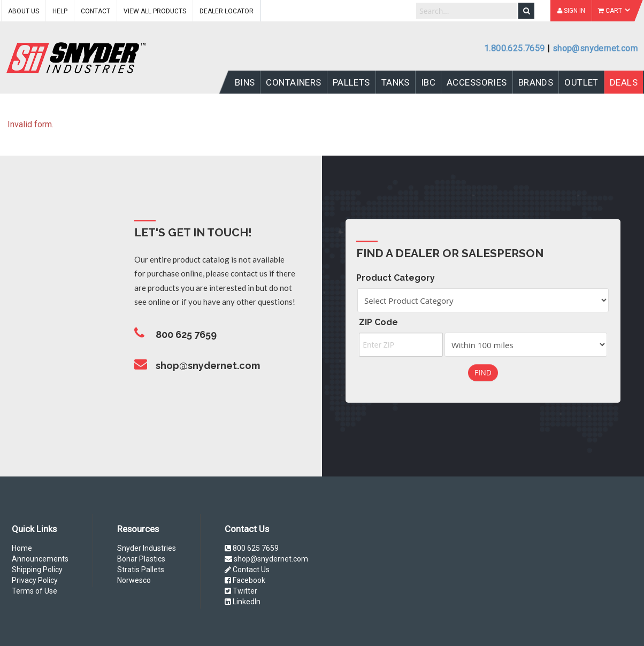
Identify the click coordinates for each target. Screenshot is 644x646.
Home (22, 548)
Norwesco (134, 580)
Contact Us (247, 570)
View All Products (155, 11)
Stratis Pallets (141, 570)
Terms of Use (34, 591)
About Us (24, 11)
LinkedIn (243, 602)
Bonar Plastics (141, 559)
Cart (614, 11)
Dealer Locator (227, 11)
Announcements (40, 559)
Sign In (571, 11)
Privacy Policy (35, 580)
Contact (95, 11)
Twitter (241, 591)
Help (60, 11)
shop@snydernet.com (595, 48)
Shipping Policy (37, 570)
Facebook (245, 580)
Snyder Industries (147, 548)
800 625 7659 (252, 548)
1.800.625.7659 (515, 48)
